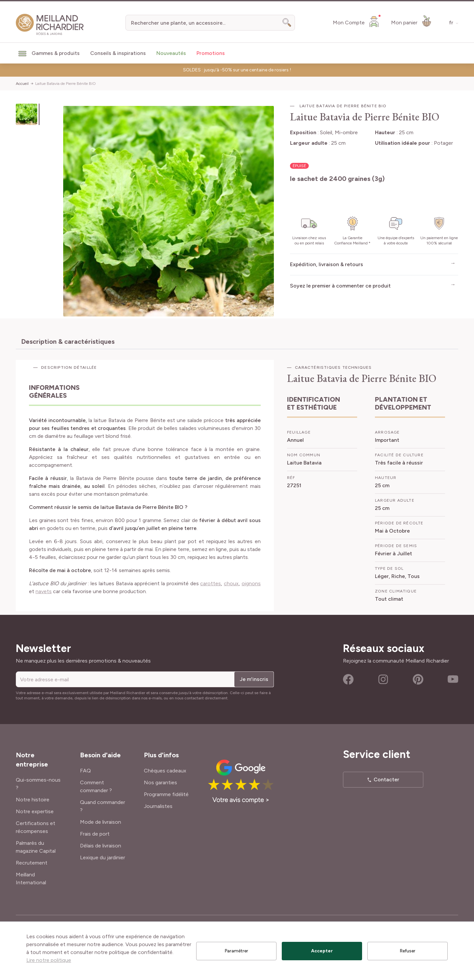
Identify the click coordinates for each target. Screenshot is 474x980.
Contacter (386, 779)
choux (231, 583)
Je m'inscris (254, 679)
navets (44, 591)
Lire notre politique (49, 960)
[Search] (287, 23)
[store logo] (50, 25)
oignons (251, 583)
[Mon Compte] (357, 21)
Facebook (348, 679)
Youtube (453, 679)
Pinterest (418, 679)
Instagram (383, 679)
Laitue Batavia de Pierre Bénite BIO (66, 84)
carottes (211, 583)
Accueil (22, 84)
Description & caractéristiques (68, 341)
